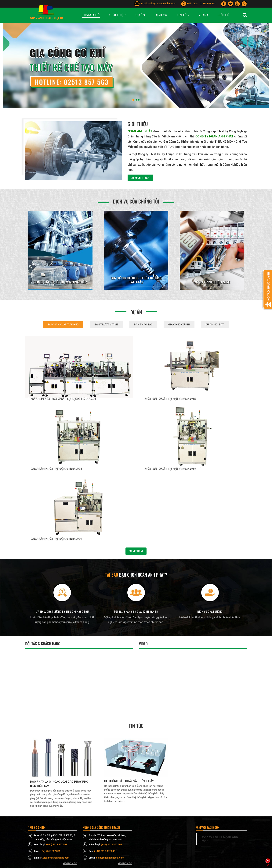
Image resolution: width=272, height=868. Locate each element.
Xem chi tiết (140, 178)
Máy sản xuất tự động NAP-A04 (170, 399)
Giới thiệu (138, 124)
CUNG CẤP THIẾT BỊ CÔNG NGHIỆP (60, 282)
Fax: (33, 851)
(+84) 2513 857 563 (57, 844)
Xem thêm (136, 551)
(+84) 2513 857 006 (50, 851)
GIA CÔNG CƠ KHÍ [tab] (179, 324)
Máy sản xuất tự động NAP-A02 (170, 469)
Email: (34, 858)
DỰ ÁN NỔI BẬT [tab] (215, 324)
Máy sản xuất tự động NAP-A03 (56, 469)
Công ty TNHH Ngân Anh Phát (219, 839)
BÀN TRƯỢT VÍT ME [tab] (106, 324)
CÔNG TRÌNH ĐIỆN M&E (212, 282)
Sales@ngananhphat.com (162, 4)
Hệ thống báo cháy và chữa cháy (129, 781)
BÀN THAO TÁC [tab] (143, 324)
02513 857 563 (208, 4)
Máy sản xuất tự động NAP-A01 (56, 539)
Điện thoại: (37, 844)
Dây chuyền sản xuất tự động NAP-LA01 (63, 399)
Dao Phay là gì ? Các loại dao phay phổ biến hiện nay (59, 784)
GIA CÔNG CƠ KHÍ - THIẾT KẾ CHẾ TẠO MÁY (136, 280)
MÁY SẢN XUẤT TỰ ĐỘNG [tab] (63, 324)
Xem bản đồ (70, 863)
